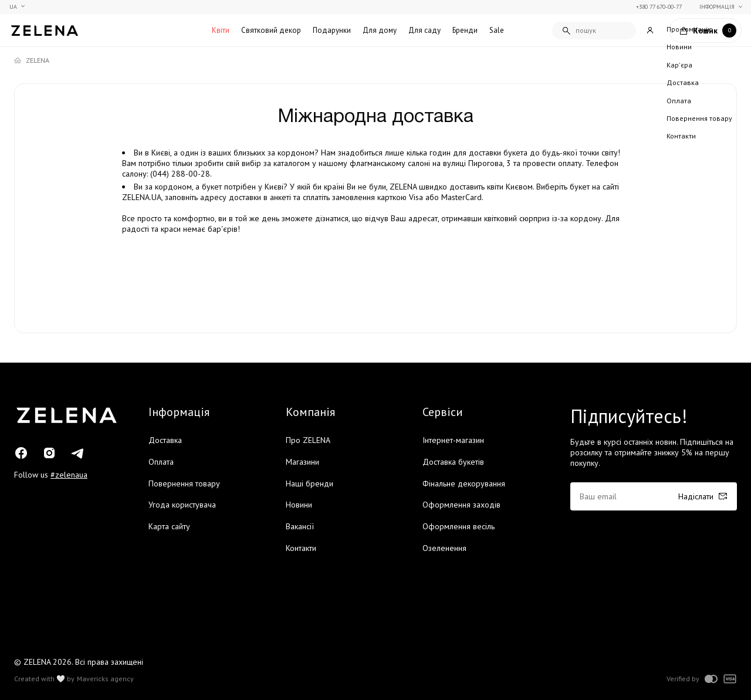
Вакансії (300, 526)
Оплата (161, 462)
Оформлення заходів (461, 505)
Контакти (301, 548)
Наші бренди (309, 483)
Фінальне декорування (464, 483)
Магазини (302, 462)
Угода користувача (182, 505)
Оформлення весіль (459, 526)
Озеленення (444, 548)
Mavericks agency (105, 679)
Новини (299, 505)
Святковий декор (271, 30)
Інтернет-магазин (453, 440)
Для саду (424, 30)
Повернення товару (184, 483)
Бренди (465, 30)
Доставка (165, 440)
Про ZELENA (308, 440)
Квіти (221, 30)
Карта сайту (169, 526)
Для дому (380, 30)
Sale (497, 30)
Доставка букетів (453, 462)
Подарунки (332, 30)
